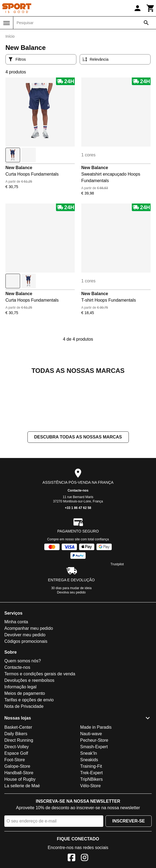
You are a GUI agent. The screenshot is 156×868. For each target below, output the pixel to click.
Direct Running (19, 794)
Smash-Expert (94, 801)
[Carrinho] (151, 8)
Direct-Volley (17, 801)
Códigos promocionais (26, 696)
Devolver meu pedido (25, 689)
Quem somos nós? (23, 715)
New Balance (19, 168)
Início (10, 36)
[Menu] (7, 23)
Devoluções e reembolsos (29, 735)
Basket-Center (18, 781)
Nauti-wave (91, 788)
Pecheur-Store (94, 794)
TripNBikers (91, 833)
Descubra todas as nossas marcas (78, 491)
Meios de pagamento (25, 748)
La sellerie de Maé (22, 840)
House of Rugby (20, 833)
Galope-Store (17, 820)
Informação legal (20, 741)
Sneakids (89, 814)
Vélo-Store (91, 840)
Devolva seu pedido (71, 647)
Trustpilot (117, 618)
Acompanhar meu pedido (29, 683)
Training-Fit (91, 820)
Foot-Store (15, 814)
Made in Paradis (96, 781)
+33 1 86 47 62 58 (78, 562)
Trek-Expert (91, 827)
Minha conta (16, 676)
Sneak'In (89, 807)
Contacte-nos (78, 545)
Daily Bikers (16, 788)
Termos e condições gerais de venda (40, 728)
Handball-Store (19, 827)
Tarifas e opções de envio (29, 754)
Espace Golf (16, 807)
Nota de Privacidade (24, 761)
